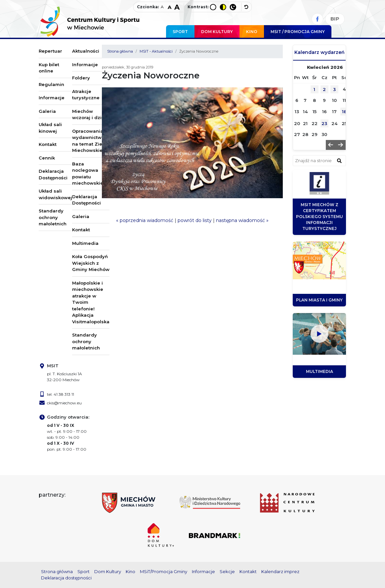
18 (344, 112)
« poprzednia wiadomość (145, 220)
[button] (331, 145)
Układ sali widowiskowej (55, 194)
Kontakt (48, 144)
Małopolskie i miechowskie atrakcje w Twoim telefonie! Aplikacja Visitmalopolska (91, 302)
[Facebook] (317, 19)
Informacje (52, 98)
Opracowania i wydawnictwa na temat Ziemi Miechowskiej (90, 141)
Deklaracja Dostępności (53, 174)
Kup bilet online (49, 68)
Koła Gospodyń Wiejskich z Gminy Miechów (91, 263)
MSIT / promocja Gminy (298, 32)
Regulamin (51, 84)
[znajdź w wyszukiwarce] (339, 160)
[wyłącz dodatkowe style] (247, 7)
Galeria (47, 111)
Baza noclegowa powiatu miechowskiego (91, 174)
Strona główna (120, 51)
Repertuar (50, 51)
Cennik (47, 158)
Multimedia (85, 243)
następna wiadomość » (242, 220)
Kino (252, 32)
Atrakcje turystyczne (86, 95)
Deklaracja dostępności (66, 578)
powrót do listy (195, 220)
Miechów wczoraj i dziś (88, 114)
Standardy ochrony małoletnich (53, 217)
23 (324, 123)
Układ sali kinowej (50, 128)
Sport (180, 32)
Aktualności (86, 51)
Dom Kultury (217, 32)
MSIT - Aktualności (156, 51)
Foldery (81, 78)
